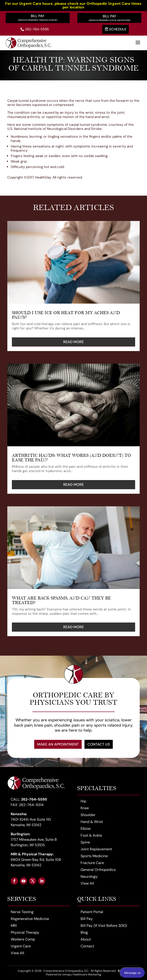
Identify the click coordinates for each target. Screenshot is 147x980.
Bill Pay (38, 16)
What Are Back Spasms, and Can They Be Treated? (61, 600)
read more (73, 342)
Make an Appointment (58, 744)
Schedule (116, 29)
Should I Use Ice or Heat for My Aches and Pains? (66, 315)
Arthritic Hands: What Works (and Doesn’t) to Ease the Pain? (71, 458)
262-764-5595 (35, 29)
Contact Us (99, 744)
